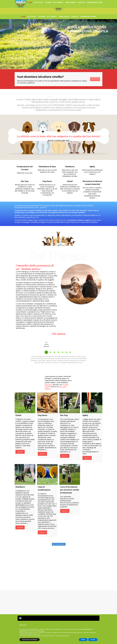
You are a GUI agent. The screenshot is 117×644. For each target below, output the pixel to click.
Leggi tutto (20, 452)
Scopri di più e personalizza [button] (30, 640)
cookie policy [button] (41, 631)
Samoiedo (49, 385)
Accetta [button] (93, 640)
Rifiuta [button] (83, 640)
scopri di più (95, 79)
